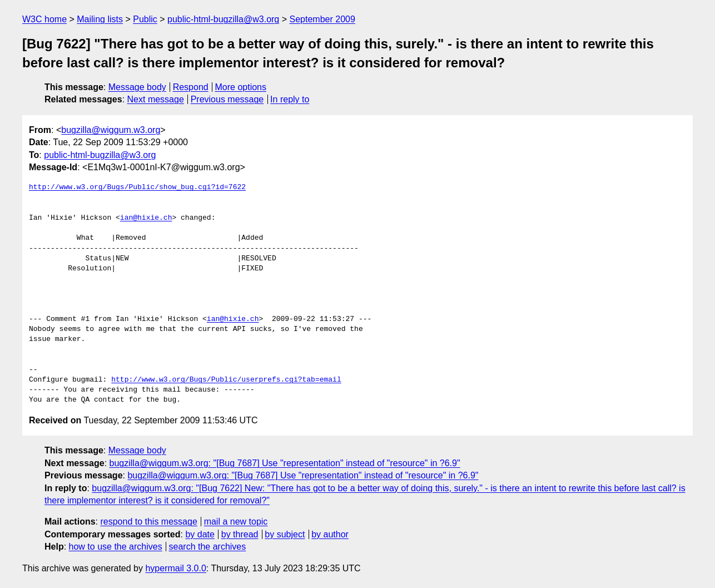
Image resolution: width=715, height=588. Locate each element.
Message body (137, 87)
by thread (240, 534)
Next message (156, 99)
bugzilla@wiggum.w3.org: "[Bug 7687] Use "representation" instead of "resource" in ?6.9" (285, 463)
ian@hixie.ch (146, 218)
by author (330, 534)
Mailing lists (100, 19)
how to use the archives (116, 547)
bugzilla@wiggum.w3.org (111, 130)
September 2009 (322, 19)
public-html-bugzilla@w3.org (223, 19)
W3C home (44, 19)
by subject (285, 534)
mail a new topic (236, 522)
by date (200, 534)
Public (145, 19)
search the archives (208, 547)
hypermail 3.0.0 (175, 568)
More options (241, 87)
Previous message (227, 99)
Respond (191, 87)
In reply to (290, 99)
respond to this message (148, 522)
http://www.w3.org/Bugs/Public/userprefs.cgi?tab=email (226, 380)
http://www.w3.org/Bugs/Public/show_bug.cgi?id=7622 (137, 187)
